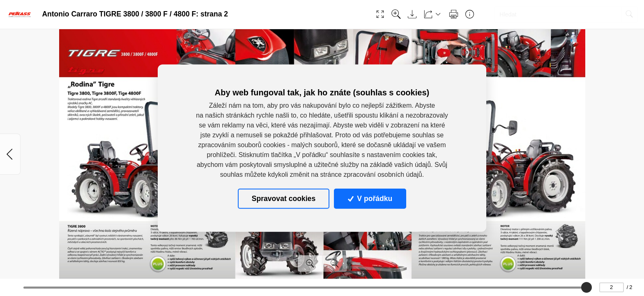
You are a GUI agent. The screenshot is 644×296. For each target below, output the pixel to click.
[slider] (586, 287)
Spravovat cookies (284, 199)
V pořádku (370, 199)
